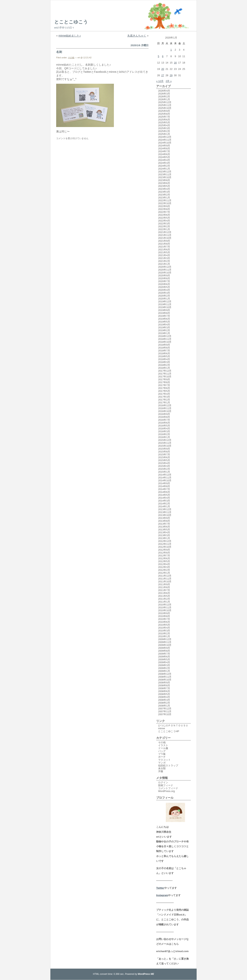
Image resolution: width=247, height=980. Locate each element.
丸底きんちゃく (137, 36)
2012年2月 (164, 570)
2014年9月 (164, 483)
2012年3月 (164, 567)
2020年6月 (164, 284)
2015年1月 (164, 472)
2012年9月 (164, 550)
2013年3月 (164, 535)
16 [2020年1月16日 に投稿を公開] (175, 63)
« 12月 (160, 81)
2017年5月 (164, 391)
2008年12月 (165, 674)
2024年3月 (164, 163)
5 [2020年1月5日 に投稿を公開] (158, 56)
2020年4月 (164, 290)
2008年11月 (165, 677)
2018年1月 (164, 368)
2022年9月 (164, 206)
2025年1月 (164, 134)
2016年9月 (164, 414)
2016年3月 (164, 431)
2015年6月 (164, 457)
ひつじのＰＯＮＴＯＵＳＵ (173, 725)
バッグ (162, 751)
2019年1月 (164, 333)
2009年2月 (164, 668)
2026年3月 (164, 94)
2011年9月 (164, 584)
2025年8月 (164, 114)
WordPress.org (166, 791)
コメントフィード (168, 788)
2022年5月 (164, 218)
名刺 (59, 52)
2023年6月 (164, 183)
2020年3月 (164, 293)
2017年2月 (164, 400)
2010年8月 (164, 616)
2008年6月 (164, 691)
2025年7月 (164, 117)
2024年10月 (165, 143)
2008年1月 (164, 706)
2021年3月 (164, 258)
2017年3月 (164, 397)
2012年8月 (164, 553)
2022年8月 (164, 209)
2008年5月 (164, 694)
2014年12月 (165, 475)
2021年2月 (164, 261)
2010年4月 (164, 628)
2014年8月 (164, 486)
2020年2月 (164, 296)
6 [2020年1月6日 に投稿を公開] (163, 56)
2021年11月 (165, 235)
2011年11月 (165, 579)
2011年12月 (165, 576)
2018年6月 (164, 353)
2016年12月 (165, 405)
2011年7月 (164, 590)
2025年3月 (164, 128)
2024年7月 (164, 151)
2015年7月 (164, 454)
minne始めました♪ (70, 36)
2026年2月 (164, 97)
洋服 (161, 771)
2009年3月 (164, 665)
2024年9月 (164, 146)
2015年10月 (165, 446)
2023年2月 (164, 195)
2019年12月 (165, 301)
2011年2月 (164, 599)
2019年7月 (164, 316)
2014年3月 (164, 501)
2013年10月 (165, 515)
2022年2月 (164, 226)
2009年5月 (164, 659)
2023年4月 (164, 189)
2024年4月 (164, 160)
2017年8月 (164, 382)
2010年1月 (164, 636)
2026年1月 (164, 99)
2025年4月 (164, 125)
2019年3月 (164, 327)
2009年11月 (165, 642)
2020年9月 (164, 276)
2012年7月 (164, 556)
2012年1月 (164, 573)
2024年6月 (164, 154)
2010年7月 (164, 619)
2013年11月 (165, 512)
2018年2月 (164, 365)
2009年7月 (164, 654)
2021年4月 (164, 255)
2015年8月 (164, 452)
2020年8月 (164, 278)
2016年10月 (165, 411)
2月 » (169, 81)
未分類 (162, 768)
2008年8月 (164, 685)
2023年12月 (165, 172)
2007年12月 (165, 709)
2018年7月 (164, 351)
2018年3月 (164, 362)
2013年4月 (164, 532)
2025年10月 (165, 108)
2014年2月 (164, 504)
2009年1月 (164, 671)
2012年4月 (164, 564)
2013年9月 (164, 518)
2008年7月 (164, 688)
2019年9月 (164, 310)
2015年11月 (165, 443)
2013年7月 (164, 524)
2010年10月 (165, 610)
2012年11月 (165, 544)
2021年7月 (164, 247)
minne (161, 728)
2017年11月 (165, 374)
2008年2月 (164, 703)
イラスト (163, 745)
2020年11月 (165, 270)
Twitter (160, 888)
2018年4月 (164, 359)
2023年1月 (164, 198)
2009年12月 (165, 639)
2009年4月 (164, 662)
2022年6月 (164, 215)
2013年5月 (164, 530)
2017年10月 (165, 377)
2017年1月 (164, 403)
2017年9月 (164, 379)
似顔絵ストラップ (168, 766)
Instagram (162, 895)
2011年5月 (164, 596)
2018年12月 (165, 336)
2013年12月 (165, 509)
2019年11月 (165, 304)
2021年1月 (164, 264)
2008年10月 (165, 680)
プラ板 (162, 754)
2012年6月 (164, 558)
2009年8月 (164, 651)
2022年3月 (164, 224)
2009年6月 (164, 657)
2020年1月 (164, 299)
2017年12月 (165, 371)
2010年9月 (164, 613)
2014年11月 (165, 478)
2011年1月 (164, 602)
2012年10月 (165, 547)
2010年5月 (164, 625)
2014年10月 (165, 480)
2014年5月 (164, 495)
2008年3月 (164, 700)
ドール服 (163, 748)
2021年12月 (165, 232)
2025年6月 (164, 120)
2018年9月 (164, 345)
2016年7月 (164, 420)
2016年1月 (164, 437)
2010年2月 (164, 633)
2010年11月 (165, 607)
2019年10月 (165, 307)
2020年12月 (165, 267)
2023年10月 (165, 177)
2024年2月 (164, 166)
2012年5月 (164, 561)
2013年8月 (164, 521)
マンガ (162, 763)
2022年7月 (164, 212)
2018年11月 (165, 339)
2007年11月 (165, 711)
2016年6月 (164, 423)
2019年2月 (164, 330)
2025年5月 (164, 122)
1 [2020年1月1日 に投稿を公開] (171, 50)
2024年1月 (164, 169)
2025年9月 (164, 111)
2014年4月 (164, 498)
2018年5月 (164, 356)
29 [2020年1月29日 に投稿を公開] (171, 75)
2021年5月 (164, 252)
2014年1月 (164, 506)
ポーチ (162, 757)
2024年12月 (165, 137)
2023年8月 (164, 180)
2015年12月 (165, 440)
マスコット (164, 760)
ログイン (163, 782)
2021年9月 (164, 241)
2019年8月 (164, 313)
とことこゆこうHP (169, 731)
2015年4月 (164, 463)
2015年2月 (164, 469)
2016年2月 (164, 434)
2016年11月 (165, 408)
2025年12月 (165, 102)
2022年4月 (164, 221)
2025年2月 (164, 131)
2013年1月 (164, 538)
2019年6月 (164, 319)
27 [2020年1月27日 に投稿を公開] (163, 75)
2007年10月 (165, 714)
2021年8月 (164, 244)
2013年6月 (164, 527)
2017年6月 (164, 388)
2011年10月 (165, 582)
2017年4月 (164, 394)
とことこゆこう (71, 22)
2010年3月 (164, 631)
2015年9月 (164, 449)
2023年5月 (164, 186)
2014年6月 (164, 492)
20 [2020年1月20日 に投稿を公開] (163, 69)
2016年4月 (164, 429)
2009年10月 (165, 645)
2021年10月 (165, 238)
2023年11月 (165, 174)
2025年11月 (165, 105)
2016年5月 (164, 426)
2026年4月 (164, 91)
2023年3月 (164, 192)
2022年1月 (164, 229)
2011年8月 (164, 587)
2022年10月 (165, 203)
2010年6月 (164, 622)
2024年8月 (164, 148)
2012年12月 (165, 541)
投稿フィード (166, 785)
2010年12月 (165, 605)
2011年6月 (164, 593)
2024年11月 (165, 140)
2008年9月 (164, 683)
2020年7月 (164, 281)
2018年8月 (164, 348)
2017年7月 (164, 385)
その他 (71, 58)
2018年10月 (165, 342)
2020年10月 (165, 273)
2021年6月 (164, 250)
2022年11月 (165, 200)
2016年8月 (164, 417)
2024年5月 (164, 157)
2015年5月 (164, 460)
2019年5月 (164, 322)
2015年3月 (164, 466)
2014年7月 (164, 489)
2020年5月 (164, 287)
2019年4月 (164, 325)
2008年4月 (164, 697)
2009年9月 (164, 648)
